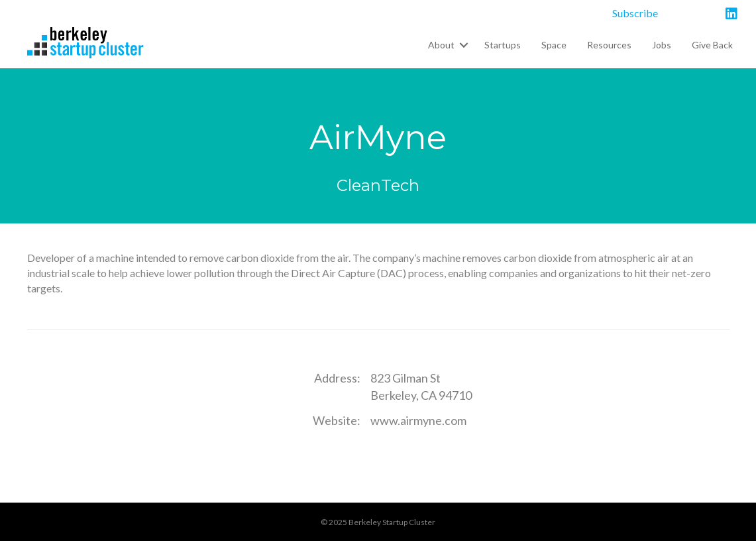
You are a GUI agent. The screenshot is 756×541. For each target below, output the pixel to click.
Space (554, 45)
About (441, 45)
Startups (503, 45)
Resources (609, 45)
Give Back (712, 45)
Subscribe (635, 13)
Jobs (662, 45)
